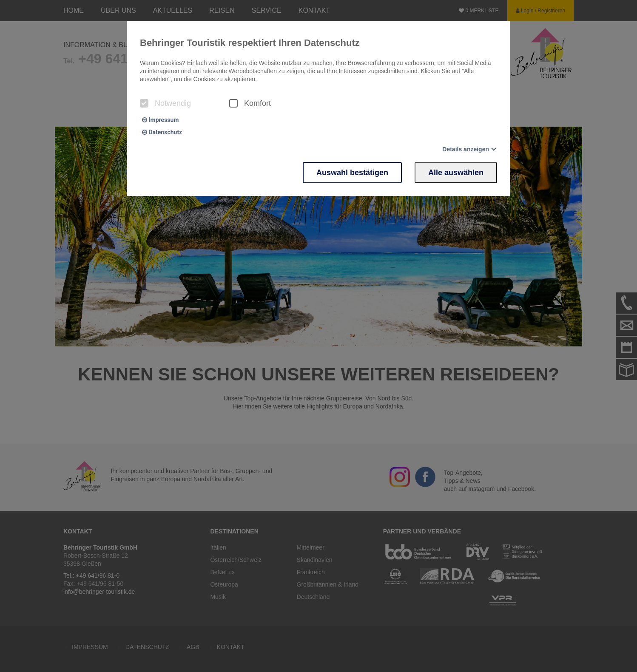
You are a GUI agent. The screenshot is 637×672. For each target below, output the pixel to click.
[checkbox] (144, 103)
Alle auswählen (456, 173)
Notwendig (165, 103)
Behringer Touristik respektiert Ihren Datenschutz (250, 43)
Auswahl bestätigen (352, 173)
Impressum (160, 120)
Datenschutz (162, 132)
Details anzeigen (466, 149)
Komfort (250, 103)
